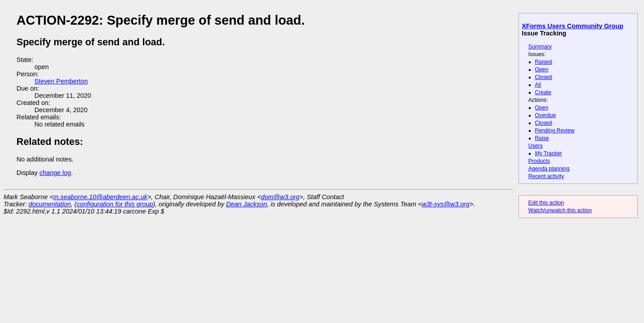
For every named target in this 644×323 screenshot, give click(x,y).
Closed (544, 77)
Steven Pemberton (61, 81)
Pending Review (555, 131)
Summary (540, 47)
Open (542, 70)
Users (536, 146)
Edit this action (546, 203)
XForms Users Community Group (573, 26)
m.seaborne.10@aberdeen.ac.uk (100, 197)
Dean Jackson (247, 204)
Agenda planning (549, 169)
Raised (544, 62)
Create (543, 92)
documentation (50, 204)
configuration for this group (115, 204)
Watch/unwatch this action (560, 210)
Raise (542, 138)
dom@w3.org (280, 197)
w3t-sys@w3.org (446, 204)
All (538, 85)
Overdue (546, 115)
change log (55, 173)
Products (539, 161)
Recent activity (546, 176)
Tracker (549, 153)
